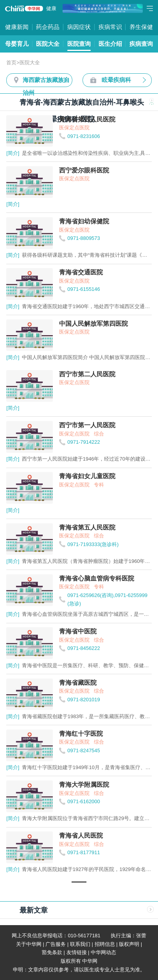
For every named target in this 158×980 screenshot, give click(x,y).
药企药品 (48, 27)
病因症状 (79, 27)
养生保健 (141, 27)
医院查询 (79, 44)
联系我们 (80, 944)
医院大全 (48, 44)
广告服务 (56, 944)
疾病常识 (110, 27)
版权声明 (129, 944)
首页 (11, 63)
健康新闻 (17, 27)
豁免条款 (52, 952)
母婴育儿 (17, 44)
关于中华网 (29, 944)
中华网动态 (103, 952)
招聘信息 (105, 944)
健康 (51, 8)
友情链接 (77, 952)
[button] (79, 882)
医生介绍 (110, 44)
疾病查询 (141, 44)
